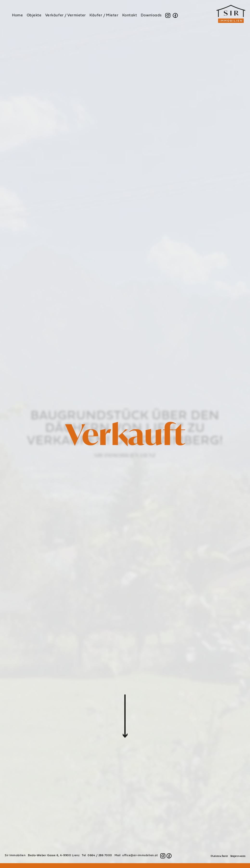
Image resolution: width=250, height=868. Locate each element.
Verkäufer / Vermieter (66, 16)
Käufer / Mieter (104, 16)
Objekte (34, 16)
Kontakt (130, 16)
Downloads (151, 16)
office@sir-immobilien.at (140, 855)
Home (17, 16)
